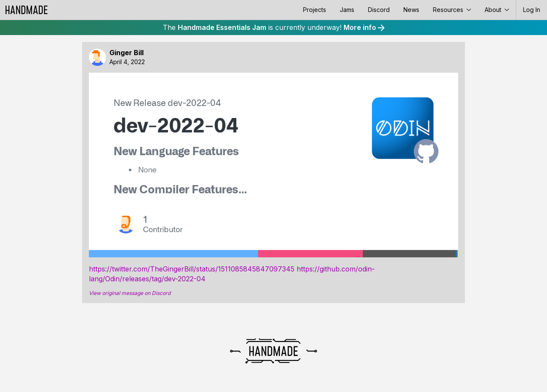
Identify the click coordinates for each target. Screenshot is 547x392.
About (497, 10)
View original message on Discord (130, 293)
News (411, 10)
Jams (347, 10)
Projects (315, 10)
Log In (532, 10)
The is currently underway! (274, 27)
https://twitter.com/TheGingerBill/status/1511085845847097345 (192, 269)
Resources (452, 10)
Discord (379, 10)
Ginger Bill (126, 53)
